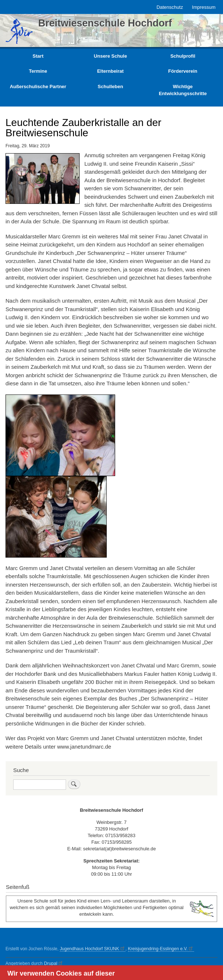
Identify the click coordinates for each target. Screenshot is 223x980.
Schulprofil (183, 56)
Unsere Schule (110, 56)
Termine (38, 71)
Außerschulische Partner (38, 87)
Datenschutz (170, 7)
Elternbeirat (110, 71)
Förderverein (183, 71)
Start (38, 56)
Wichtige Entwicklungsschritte (183, 90)
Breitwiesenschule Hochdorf (105, 23)
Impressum (204, 7)
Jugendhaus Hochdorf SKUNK (93, 949)
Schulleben (110, 87)
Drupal (54, 963)
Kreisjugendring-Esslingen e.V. (161, 949)
